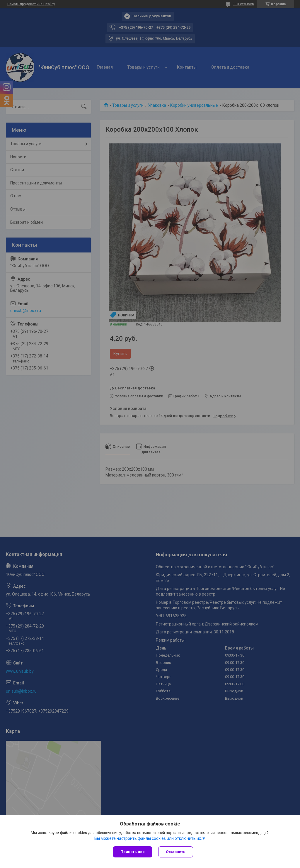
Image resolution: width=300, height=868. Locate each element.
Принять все (133, 852)
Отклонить (176, 852)
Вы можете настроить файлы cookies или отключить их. (148, 838)
